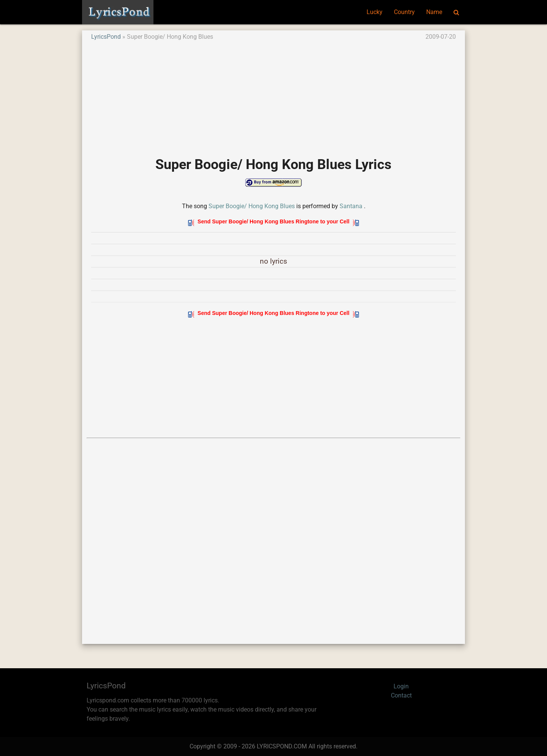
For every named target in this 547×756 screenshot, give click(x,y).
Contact (401, 695)
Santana (351, 206)
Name (434, 12)
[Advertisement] (273, 95)
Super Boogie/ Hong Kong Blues (252, 206)
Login (401, 686)
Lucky (375, 12)
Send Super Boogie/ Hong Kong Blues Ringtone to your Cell (273, 221)
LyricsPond (106, 37)
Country (404, 12)
